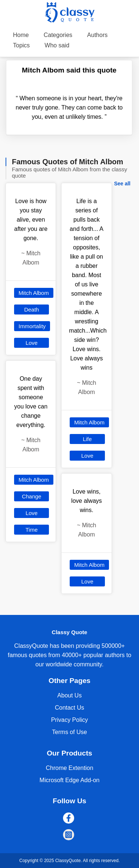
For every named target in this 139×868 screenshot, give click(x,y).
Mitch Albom (34, 293)
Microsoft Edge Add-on (70, 780)
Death (32, 309)
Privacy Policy (70, 720)
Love (32, 343)
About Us (70, 695)
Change (32, 496)
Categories (58, 35)
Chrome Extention (69, 768)
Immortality (32, 326)
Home (21, 35)
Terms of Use (69, 732)
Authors (97, 35)
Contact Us (69, 708)
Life (87, 439)
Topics (21, 45)
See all (122, 184)
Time (32, 530)
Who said (57, 45)
